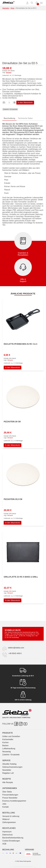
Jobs (4, 804)
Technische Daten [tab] (25, 118)
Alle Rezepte (8, 782)
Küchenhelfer (8, 739)
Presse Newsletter (10, 798)
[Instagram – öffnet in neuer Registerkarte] (21, 724)
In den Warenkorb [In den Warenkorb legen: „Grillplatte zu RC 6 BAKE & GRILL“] (13, 600)
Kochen (5, 742)
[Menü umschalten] (41, 3)
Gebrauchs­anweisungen (12, 767)
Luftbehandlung (9, 749)
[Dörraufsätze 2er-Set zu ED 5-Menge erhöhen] (15, 102)
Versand (9, 72)
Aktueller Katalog (9, 764)
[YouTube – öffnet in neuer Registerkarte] (25, 724)
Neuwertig (7, 752)
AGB (4, 844)
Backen (5, 746)
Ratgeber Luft (8, 773)
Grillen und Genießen (11, 736)
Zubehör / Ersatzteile (10, 109)
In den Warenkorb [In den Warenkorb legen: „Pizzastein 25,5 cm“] (13, 523)
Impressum (7, 832)
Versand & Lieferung (11, 816)
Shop (12, 8)
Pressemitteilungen (10, 795)
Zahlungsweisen (9, 822)
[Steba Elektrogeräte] (8, 3)
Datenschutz (8, 835)
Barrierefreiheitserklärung (13, 838)
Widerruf (6, 819)
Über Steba (7, 792)
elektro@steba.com (16, 648)
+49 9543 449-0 (15, 653)
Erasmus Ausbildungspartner (14, 801)
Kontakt (5, 807)
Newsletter (7, 770)
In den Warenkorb (25, 103)
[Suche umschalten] (32, 3)
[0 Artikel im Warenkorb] (37, 3)
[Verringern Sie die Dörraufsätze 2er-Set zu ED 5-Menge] (4, 102)
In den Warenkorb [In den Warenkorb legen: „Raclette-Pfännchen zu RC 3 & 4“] (13, 367)
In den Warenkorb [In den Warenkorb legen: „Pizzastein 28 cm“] (13, 445)
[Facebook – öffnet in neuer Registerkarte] (16, 724)
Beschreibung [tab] (9, 118)
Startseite (6, 8)
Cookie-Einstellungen (11, 841)
